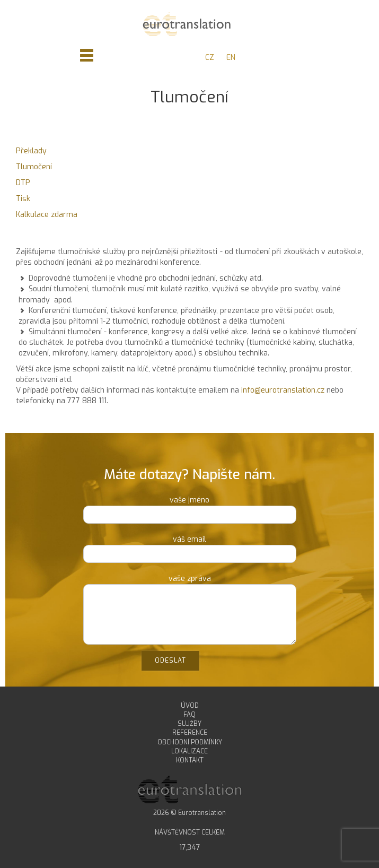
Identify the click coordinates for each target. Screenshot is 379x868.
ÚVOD (190, 706)
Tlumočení (34, 167)
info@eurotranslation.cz (283, 390)
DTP (23, 183)
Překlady (31, 151)
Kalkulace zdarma (47, 215)
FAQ (189, 715)
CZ (210, 58)
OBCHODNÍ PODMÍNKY (190, 742)
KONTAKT (190, 760)
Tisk (23, 199)
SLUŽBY (189, 724)
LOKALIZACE (189, 751)
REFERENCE (190, 733)
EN (231, 58)
